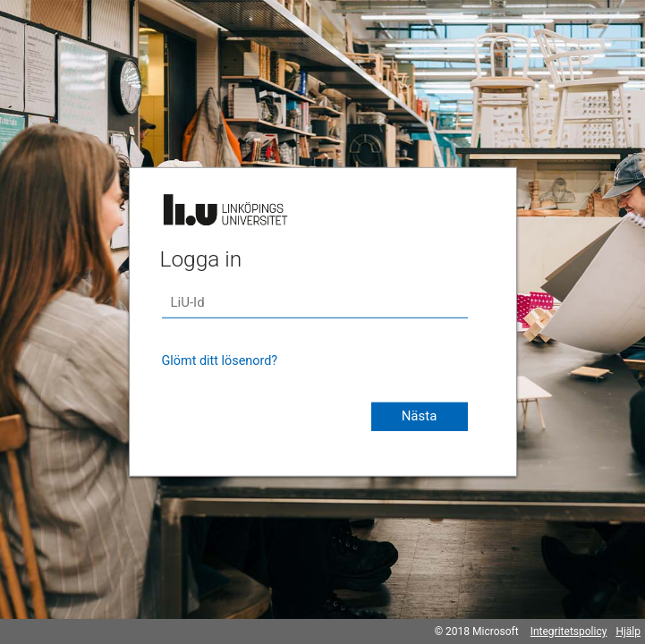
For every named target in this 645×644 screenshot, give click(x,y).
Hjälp (628, 631)
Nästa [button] (420, 416)
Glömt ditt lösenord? (220, 361)
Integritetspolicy (569, 631)
